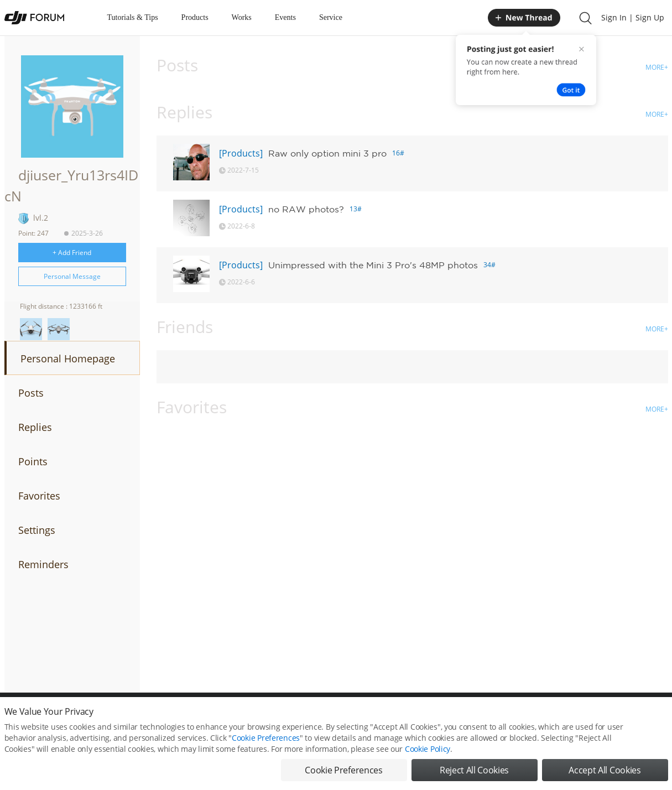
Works (242, 17)
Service (331, 17)
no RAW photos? (306, 209)
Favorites (39, 496)
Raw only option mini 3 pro (327, 153)
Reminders (43, 564)
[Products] (241, 153)
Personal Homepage (68, 358)
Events (285, 17)
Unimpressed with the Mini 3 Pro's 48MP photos (373, 265)
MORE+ (657, 67)
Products (195, 17)
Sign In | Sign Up (633, 17)
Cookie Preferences (266, 738)
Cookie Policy (428, 749)
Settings (37, 530)
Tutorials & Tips (133, 17)
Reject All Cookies (474, 770)
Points (33, 461)
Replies (35, 427)
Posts (31, 393)
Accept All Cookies (605, 770)
